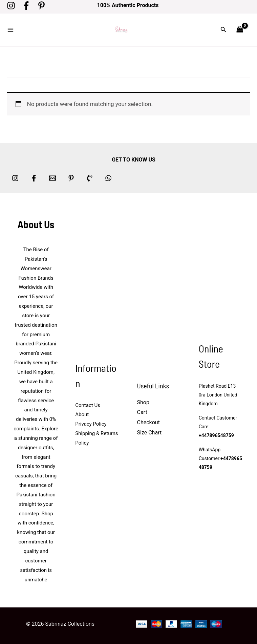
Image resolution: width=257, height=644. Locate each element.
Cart (142, 412)
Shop (143, 402)
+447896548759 (216, 435)
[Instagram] (11, 6)
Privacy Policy (91, 424)
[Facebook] (26, 6)
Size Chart (149, 433)
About (82, 414)
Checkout (148, 422)
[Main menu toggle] (10, 30)
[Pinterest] (41, 6)
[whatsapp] (108, 178)
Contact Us (88, 405)
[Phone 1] (90, 178)
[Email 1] (52, 178)
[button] (223, 30)
